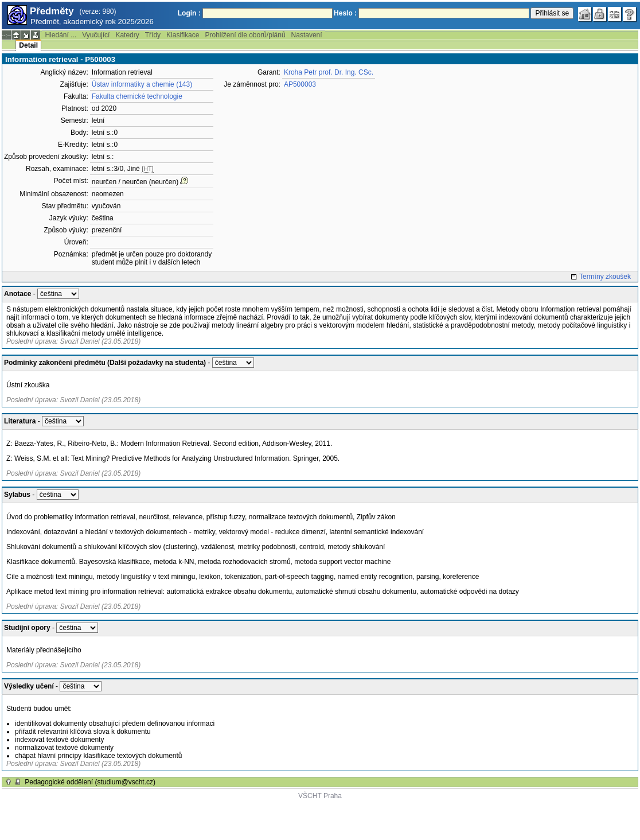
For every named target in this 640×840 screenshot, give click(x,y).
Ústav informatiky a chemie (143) (142, 84)
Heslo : (345, 13)
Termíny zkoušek (605, 277)
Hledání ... (61, 35)
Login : (189, 13)
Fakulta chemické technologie (137, 96)
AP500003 (300, 84)
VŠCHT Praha (320, 796)
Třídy (153, 35)
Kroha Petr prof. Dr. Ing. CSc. (329, 72)
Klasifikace (183, 35)
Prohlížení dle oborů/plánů (245, 35)
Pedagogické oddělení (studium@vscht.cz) (90, 782)
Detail (28, 45)
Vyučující (96, 35)
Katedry (127, 35)
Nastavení (307, 35)
